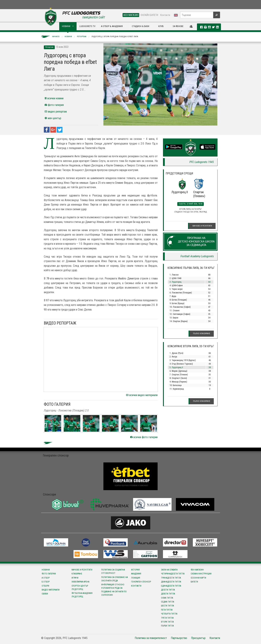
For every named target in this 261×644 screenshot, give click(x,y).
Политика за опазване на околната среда (114, 579)
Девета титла (168, 594)
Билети (194, 582)
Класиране (77, 574)
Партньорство (179, 638)
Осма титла (167, 598)
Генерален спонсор (141, 582)
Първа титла (167, 626)
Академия (136, 574)
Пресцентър (198, 638)
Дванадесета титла (171, 582)
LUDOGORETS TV (87, 26)
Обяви (45, 594)
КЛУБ (161, 26)
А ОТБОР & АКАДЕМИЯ (112, 26)
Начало (56, 37)
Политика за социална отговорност (113, 571)
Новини (68, 37)
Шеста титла (167, 606)
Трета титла (167, 618)
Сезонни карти (198, 578)
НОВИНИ (66, 26)
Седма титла (168, 602)
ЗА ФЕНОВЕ (178, 26)
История (135, 570)
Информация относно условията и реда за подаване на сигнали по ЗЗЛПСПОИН (114, 590)
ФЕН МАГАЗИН (131, 15)
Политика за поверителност (151, 638)
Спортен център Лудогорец (80, 588)
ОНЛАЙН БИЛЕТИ (149, 15)
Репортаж (82, 37)
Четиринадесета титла (173, 574)
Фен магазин (197, 570)
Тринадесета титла (171, 578)
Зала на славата (169, 570)
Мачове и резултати (202, 226)
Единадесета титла (171, 586)
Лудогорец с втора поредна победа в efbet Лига (115, 37)
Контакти (165, 15)
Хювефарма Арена (80, 582)
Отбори (45, 586)
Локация (136, 578)
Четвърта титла (169, 614)
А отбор (46, 578)
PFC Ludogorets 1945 (202, 162)
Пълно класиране (202, 334)
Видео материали (51, 590)
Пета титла (167, 610)
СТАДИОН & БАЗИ (141, 26)
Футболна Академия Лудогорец (82, 595)
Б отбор (46, 582)
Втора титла (167, 622)
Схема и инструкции (201, 574)
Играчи (75, 578)
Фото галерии (49, 574)
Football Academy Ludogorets (197, 256)
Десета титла (168, 590)
